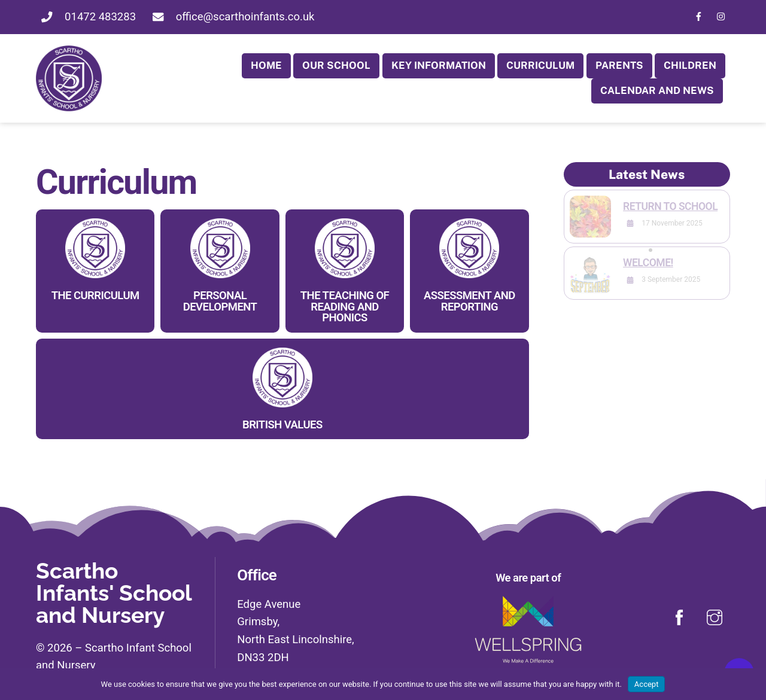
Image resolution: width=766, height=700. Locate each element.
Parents (619, 65)
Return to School (670, 206)
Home (266, 65)
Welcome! (648, 263)
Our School (336, 65)
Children (690, 65)
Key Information (439, 65)
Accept (647, 684)
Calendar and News (657, 90)
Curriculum (540, 65)
